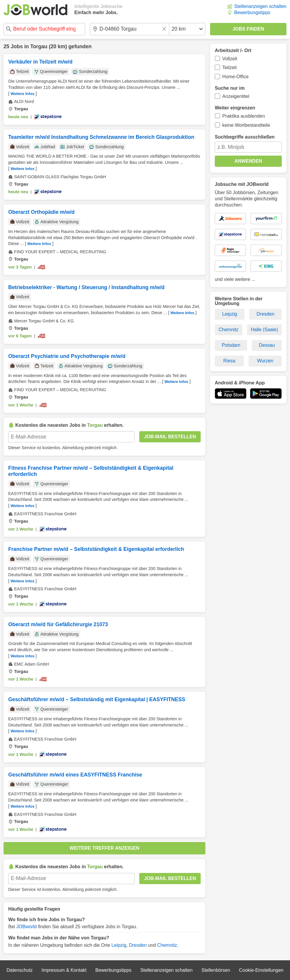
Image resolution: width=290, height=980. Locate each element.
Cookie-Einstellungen (261, 970)
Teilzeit (230, 67)
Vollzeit (230, 59)
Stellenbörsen (216, 970)
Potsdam (231, 345)
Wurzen (265, 361)
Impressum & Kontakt (64, 970)
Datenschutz (20, 970)
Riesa (229, 361)
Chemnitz (167, 945)
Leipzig (119, 945)
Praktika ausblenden (244, 116)
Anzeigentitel (236, 96)
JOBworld (27, 927)
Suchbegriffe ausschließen (245, 137)
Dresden (138, 945)
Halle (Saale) (264, 330)
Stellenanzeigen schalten (260, 6)
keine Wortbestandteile (246, 125)
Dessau (267, 345)
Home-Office (236, 77)
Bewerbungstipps (252, 12)
